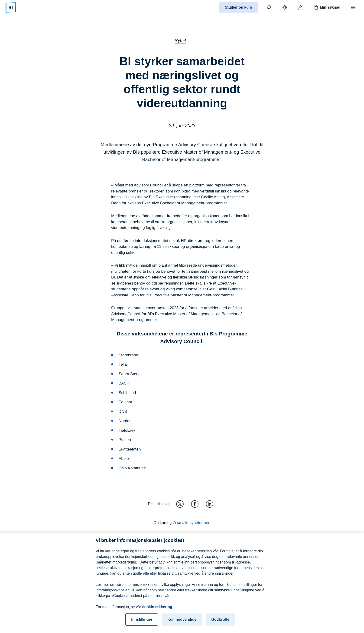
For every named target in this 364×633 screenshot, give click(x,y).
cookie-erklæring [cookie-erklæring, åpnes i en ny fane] (157, 611)
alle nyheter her (196, 523)
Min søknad (327, 7)
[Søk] (269, 7)
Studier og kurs (239, 7)
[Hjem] (11, 7)
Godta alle (220, 623)
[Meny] (353, 7)
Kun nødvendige (182, 623)
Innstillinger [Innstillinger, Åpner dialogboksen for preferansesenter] (142, 623)
